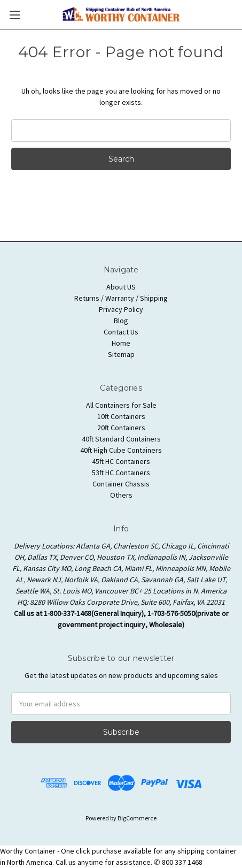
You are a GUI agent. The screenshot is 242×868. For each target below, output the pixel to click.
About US (121, 287)
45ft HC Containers (121, 461)
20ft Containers (121, 428)
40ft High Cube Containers (121, 450)
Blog (121, 321)
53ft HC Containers (121, 473)
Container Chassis (121, 484)
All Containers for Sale (121, 405)
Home (121, 343)
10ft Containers (121, 416)
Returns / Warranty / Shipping (121, 298)
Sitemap (121, 354)
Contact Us (121, 332)
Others (121, 495)
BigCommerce (137, 818)
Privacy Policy (121, 309)
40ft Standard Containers (121, 439)
